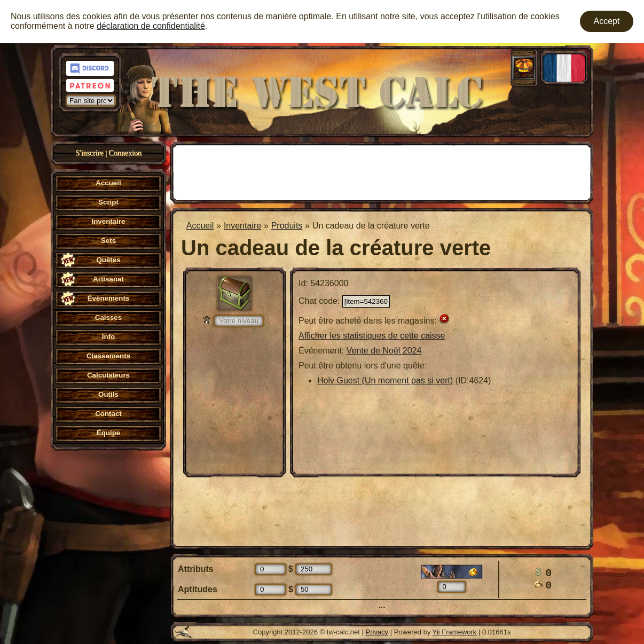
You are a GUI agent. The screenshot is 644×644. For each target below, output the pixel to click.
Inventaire (242, 226)
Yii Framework (455, 632)
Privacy (377, 632)
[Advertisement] (382, 171)
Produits (287, 226)
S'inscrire (89, 153)
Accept (607, 21)
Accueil (200, 226)
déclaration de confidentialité (151, 26)
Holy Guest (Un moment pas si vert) (385, 380)
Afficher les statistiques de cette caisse (372, 336)
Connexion (125, 153)
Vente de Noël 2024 (384, 351)
